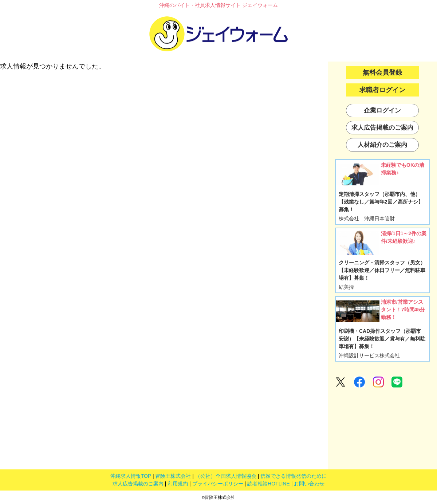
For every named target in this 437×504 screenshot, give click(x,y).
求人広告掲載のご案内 (138, 484)
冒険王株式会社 (173, 476)
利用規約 (178, 484)
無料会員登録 (382, 72)
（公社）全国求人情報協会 (226, 476)
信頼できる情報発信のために (294, 476)
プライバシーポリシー (218, 484)
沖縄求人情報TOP (131, 476)
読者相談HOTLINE (269, 484)
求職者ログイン (382, 90)
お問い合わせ (309, 484)
